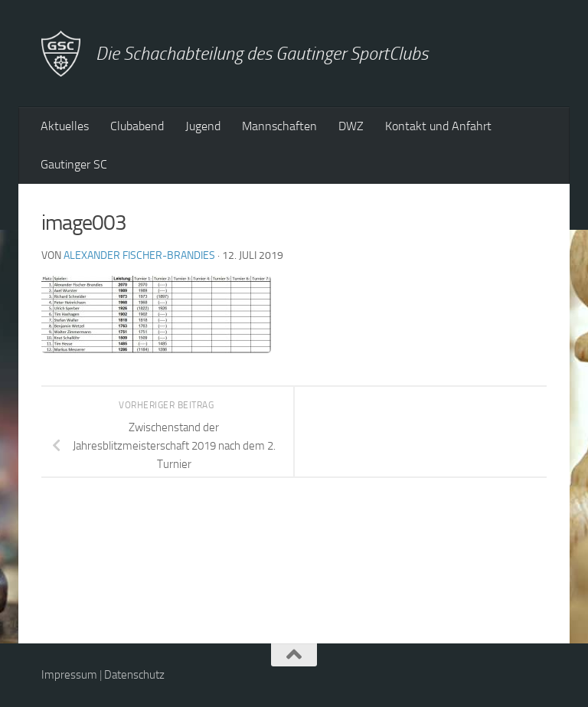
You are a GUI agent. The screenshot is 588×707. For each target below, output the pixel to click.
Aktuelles (65, 126)
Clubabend (137, 126)
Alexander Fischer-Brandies (139, 255)
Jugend (203, 126)
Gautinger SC (74, 164)
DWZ (351, 126)
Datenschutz (134, 675)
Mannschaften (279, 126)
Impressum (69, 675)
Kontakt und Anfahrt (438, 126)
